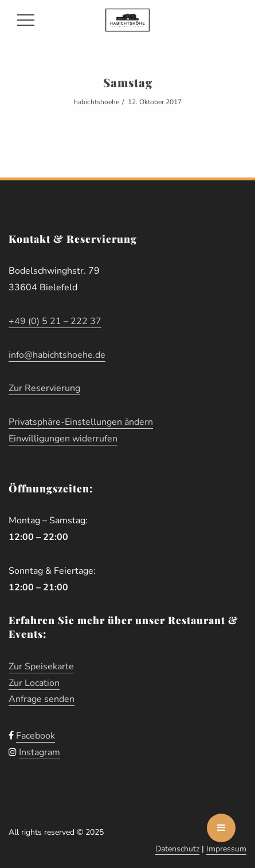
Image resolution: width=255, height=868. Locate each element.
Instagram (40, 752)
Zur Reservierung (44, 388)
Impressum (226, 849)
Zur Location (34, 683)
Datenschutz (177, 849)
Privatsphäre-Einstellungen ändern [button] (81, 422)
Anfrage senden (42, 699)
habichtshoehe (97, 102)
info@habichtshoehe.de (57, 355)
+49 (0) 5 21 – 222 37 (55, 321)
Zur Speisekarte (41, 666)
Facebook (36, 736)
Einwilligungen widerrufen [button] (63, 439)
